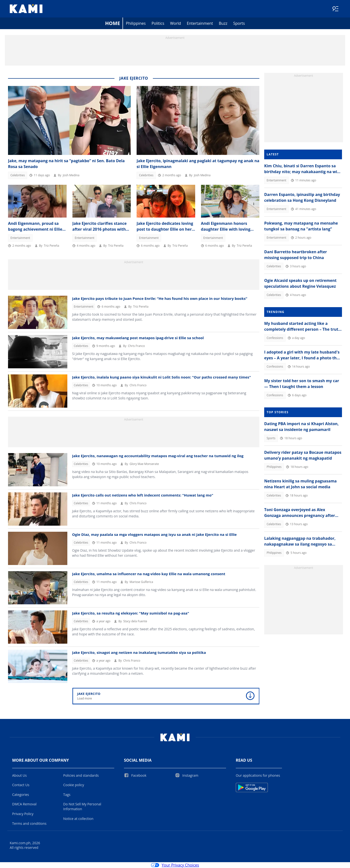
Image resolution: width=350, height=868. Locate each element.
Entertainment (200, 23)
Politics (158, 23)
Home (113, 23)
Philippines (136, 23)
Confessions (275, 338)
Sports (239, 23)
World (176, 23)
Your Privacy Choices (175, 865)
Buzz (223, 23)
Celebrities (18, 175)
